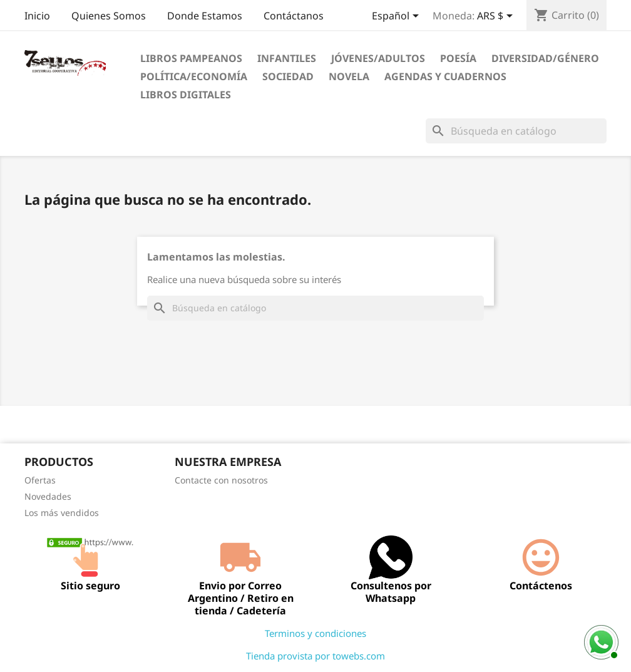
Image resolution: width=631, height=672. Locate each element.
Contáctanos (294, 16)
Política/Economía (194, 76)
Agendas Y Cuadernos (445, 76)
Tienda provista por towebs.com (315, 656)
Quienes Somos (109, 16)
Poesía (458, 58)
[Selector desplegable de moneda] (497, 17)
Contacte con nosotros (221, 480)
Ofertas (40, 480)
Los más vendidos (62, 513)
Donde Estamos (205, 16)
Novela (349, 76)
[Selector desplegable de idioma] (398, 17)
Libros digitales (186, 95)
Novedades (48, 496)
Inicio (37, 16)
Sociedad (288, 76)
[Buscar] (516, 131)
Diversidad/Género (545, 58)
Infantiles (287, 58)
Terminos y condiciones (315, 633)
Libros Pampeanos (191, 58)
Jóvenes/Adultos (378, 58)
